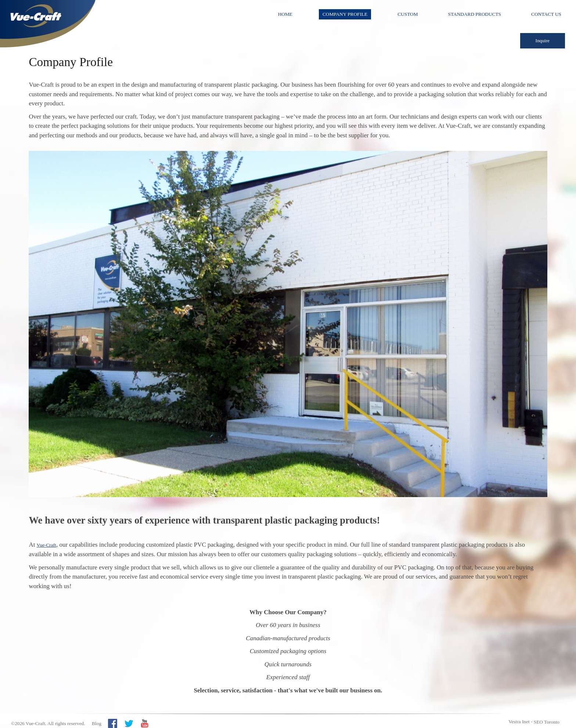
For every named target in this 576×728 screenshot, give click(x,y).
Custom (408, 14)
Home (285, 14)
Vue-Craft (46, 545)
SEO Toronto (547, 722)
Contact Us (546, 14)
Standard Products (475, 14)
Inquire (543, 41)
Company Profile (345, 14)
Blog (97, 723)
